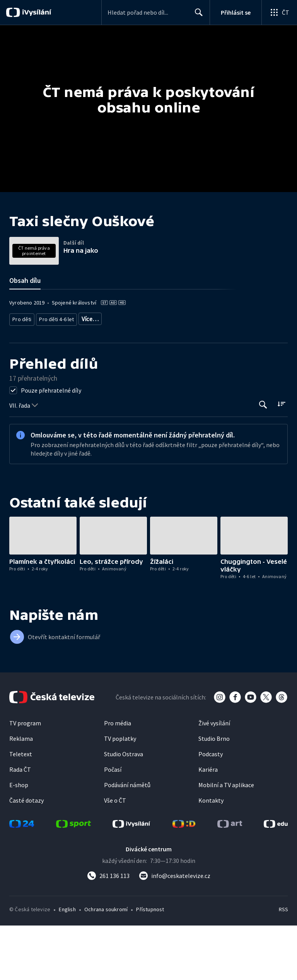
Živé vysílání (214, 778)
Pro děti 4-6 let (54, 375)
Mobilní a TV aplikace (226, 839)
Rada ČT (20, 824)
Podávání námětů (127, 839)
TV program (25, 778)
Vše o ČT (115, 855)
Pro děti (21, 375)
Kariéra (208, 824)
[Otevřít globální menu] (279, 12)
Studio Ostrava (124, 808)
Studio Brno (214, 793)
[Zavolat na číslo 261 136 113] (108, 930)
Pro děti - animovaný (102, 375)
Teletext (21, 808)
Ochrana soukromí (106, 964)
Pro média (118, 778)
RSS (283, 964)
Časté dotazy (26, 855)
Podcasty (211, 808)
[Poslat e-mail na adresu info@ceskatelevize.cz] (175, 930)
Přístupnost (150, 964)
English (67, 964)
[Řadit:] (281, 458)
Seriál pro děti (201, 375)
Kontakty (211, 855)
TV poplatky (120, 793)
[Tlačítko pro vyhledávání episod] (263, 459)
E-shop (19, 839)
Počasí (113, 824)
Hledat (197, 15)
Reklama (21, 793)
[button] (43, 590)
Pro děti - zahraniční (155, 375)
